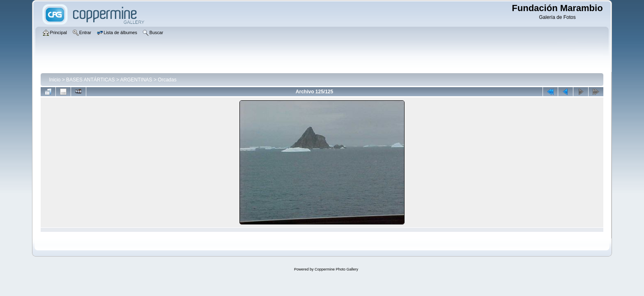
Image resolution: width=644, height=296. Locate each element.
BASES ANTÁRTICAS (90, 80)
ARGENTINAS (136, 80)
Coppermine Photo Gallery (336, 269)
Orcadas (167, 80)
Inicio (55, 80)
